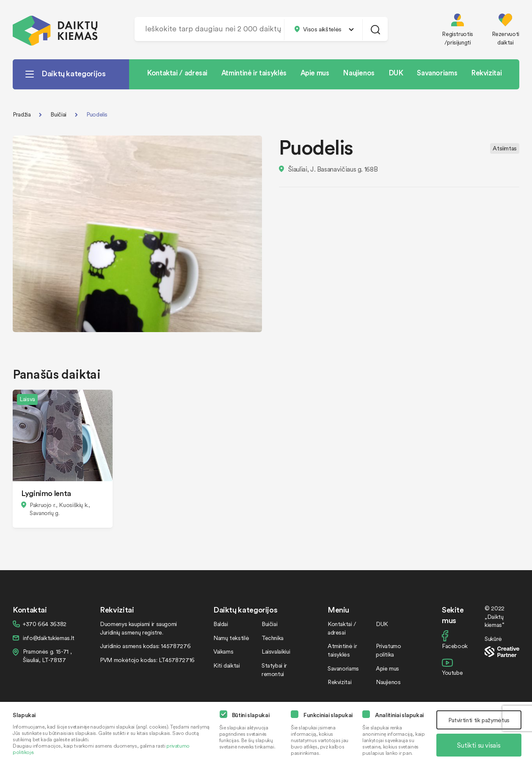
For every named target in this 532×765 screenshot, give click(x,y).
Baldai (221, 624)
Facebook (455, 646)
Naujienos (359, 72)
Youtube (452, 672)
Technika (273, 638)
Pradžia (22, 114)
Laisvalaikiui (276, 651)
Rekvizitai (486, 72)
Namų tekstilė (231, 638)
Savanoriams (437, 72)
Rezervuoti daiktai (506, 38)
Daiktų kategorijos (74, 73)
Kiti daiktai (227, 665)
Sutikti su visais (479, 745)
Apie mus (315, 72)
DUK (396, 72)
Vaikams (223, 651)
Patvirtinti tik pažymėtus (479, 720)
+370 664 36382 (45, 624)
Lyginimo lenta (46, 493)
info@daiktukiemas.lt (49, 638)
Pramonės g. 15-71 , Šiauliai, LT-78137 (47, 656)
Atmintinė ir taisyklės (254, 72)
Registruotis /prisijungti (458, 38)
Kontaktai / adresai (177, 72)
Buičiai (58, 114)
